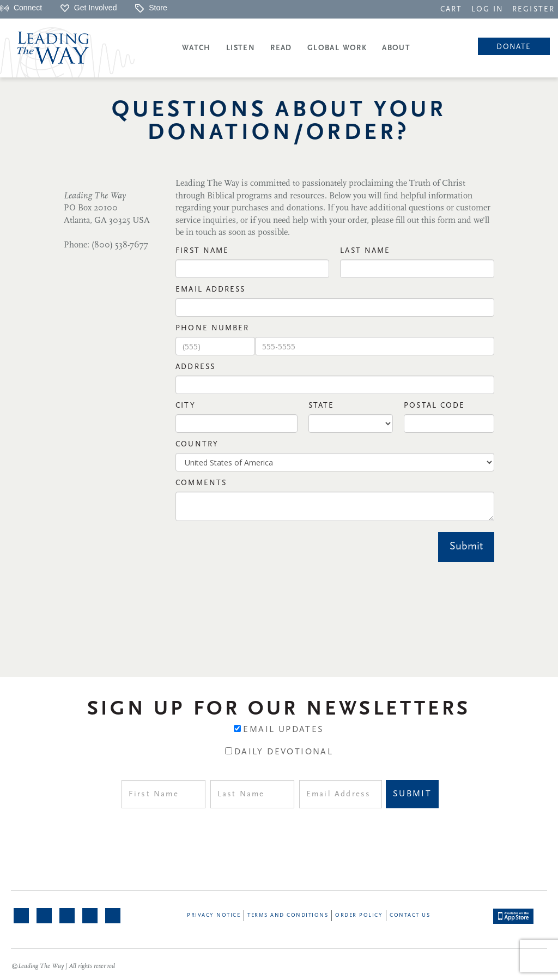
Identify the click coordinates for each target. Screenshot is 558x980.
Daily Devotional (284, 752)
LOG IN (488, 10)
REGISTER (533, 10)
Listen (241, 48)
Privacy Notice (214, 915)
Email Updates (283, 730)
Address (195, 367)
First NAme (202, 251)
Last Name (365, 251)
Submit (466, 547)
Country (197, 444)
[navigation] (451, 9)
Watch (196, 48)
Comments (201, 483)
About (396, 48)
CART (451, 10)
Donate (514, 47)
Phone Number (212, 328)
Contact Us (410, 915)
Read (281, 48)
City (185, 406)
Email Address (210, 290)
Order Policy (359, 915)
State (322, 406)
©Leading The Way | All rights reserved (63, 966)
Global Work (337, 48)
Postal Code (434, 406)
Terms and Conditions (288, 915)
